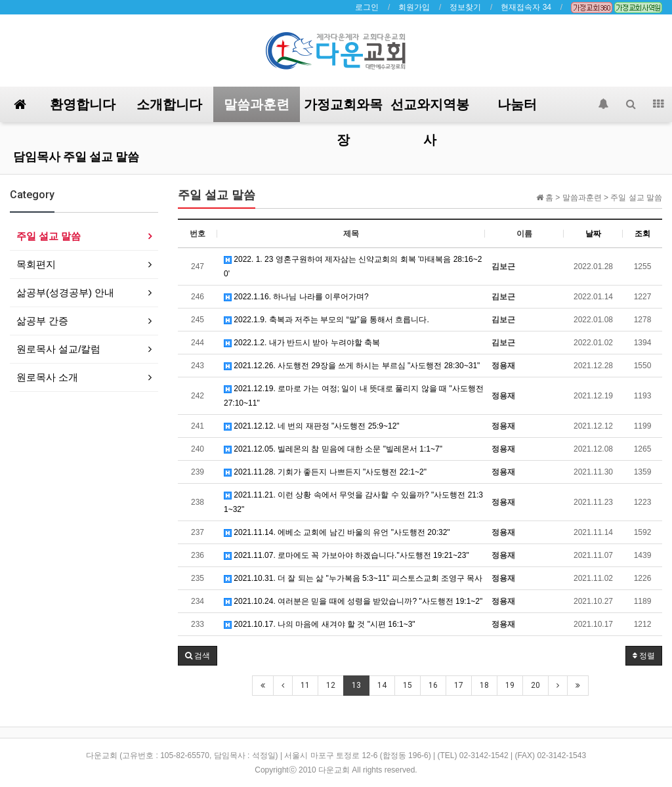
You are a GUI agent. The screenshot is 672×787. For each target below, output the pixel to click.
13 (356, 685)
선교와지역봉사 (430, 109)
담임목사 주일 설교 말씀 (76, 157)
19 (510, 685)
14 (382, 685)
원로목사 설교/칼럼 (58, 349)
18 (484, 685)
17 (459, 685)
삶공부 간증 (42, 321)
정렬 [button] (644, 656)
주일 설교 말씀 (49, 236)
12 (331, 685)
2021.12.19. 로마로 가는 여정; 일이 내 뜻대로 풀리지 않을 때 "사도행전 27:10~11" (354, 396)
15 (408, 685)
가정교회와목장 (343, 109)
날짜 (593, 234)
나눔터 (517, 104)
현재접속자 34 (526, 7)
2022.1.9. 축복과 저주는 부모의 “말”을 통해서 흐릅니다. (326, 320)
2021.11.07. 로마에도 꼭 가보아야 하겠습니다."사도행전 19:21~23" (346, 555)
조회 (642, 234)
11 (305, 685)
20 (535, 685)
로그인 (367, 7)
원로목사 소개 (47, 377)
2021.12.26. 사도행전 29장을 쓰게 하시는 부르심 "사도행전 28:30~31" (352, 366)
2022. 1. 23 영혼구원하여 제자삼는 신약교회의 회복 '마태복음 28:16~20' (353, 266)
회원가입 (414, 7)
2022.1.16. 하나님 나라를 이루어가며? (296, 297)
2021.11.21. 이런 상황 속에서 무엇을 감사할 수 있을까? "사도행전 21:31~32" (353, 502)
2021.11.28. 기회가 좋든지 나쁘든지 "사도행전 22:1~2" (325, 472)
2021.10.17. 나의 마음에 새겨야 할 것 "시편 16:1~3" (320, 624)
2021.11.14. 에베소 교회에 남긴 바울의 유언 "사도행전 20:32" (337, 532)
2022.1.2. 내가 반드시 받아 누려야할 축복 (302, 343)
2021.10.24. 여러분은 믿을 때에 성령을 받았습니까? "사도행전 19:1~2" (353, 601)
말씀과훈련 (257, 104)
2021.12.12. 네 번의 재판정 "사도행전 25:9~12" (312, 426)
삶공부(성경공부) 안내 (65, 292)
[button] (198, 656)
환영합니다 (83, 104)
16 (433, 685)
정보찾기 (465, 7)
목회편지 (36, 264)
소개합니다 (169, 104)
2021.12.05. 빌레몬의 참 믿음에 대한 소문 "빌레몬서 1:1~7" (333, 449)
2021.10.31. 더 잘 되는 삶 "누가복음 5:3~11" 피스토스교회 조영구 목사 (353, 578)
